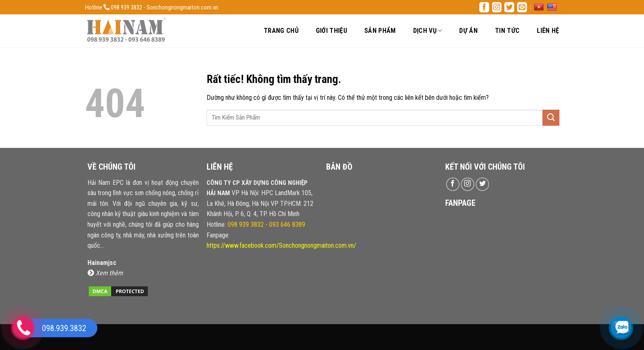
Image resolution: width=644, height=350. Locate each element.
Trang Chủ (281, 31)
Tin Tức (507, 31)
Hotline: (256, 225)
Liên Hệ (548, 31)
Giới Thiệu (331, 31)
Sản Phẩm (380, 31)
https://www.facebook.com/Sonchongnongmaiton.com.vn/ (281, 245)
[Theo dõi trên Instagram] (497, 7)
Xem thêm (105, 273)
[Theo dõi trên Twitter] (509, 7)
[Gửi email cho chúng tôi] (522, 7)
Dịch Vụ (428, 31)
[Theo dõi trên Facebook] (484, 7)
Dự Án (468, 31)
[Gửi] (551, 118)
